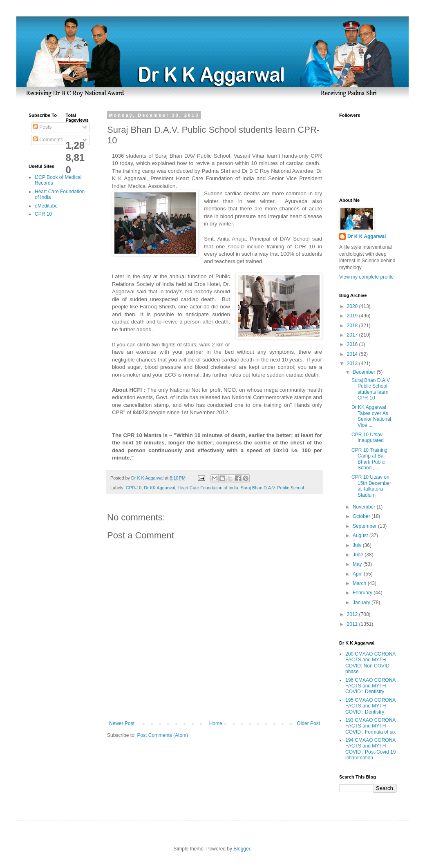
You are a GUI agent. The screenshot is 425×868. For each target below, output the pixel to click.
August (361, 536)
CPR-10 (134, 488)
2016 (353, 344)
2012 (353, 614)
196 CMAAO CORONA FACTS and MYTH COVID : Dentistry (370, 686)
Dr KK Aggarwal (159, 488)
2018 (353, 326)
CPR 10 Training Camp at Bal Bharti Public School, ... (369, 459)
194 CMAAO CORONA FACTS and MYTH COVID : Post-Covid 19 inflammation (370, 749)
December (365, 372)
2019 (353, 316)
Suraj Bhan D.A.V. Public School (272, 488)
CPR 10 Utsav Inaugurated (368, 437)
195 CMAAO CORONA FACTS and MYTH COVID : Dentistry (370, 706)
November (365, 507)
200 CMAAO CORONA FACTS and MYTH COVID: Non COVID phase (370, 663)
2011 (353, 624)
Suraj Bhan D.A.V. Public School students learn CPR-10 (371, 389)
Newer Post (122, 723)
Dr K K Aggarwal (367, 237)
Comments (48, 140)
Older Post (308, 723)
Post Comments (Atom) (162, 735)
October (362, 516)
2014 (353, 354)
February (363, 593)
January (362, 602)
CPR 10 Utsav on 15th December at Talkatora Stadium (371, 486)
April (358, 574)
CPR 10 (43, 214)
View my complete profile (366, 277)
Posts (42, 127)
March (360, 583)
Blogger (242, 849)
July (358, 545)
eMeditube (46, 206)
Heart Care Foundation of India (208, 488)
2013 (353, 364)
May (358, 564)
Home (216, 723)
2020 (353, 306)
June (359, 555)
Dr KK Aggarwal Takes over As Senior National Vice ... (371, 416)
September (365, 526)
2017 (353, 335)
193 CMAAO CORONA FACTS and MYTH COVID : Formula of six (370, 726)
